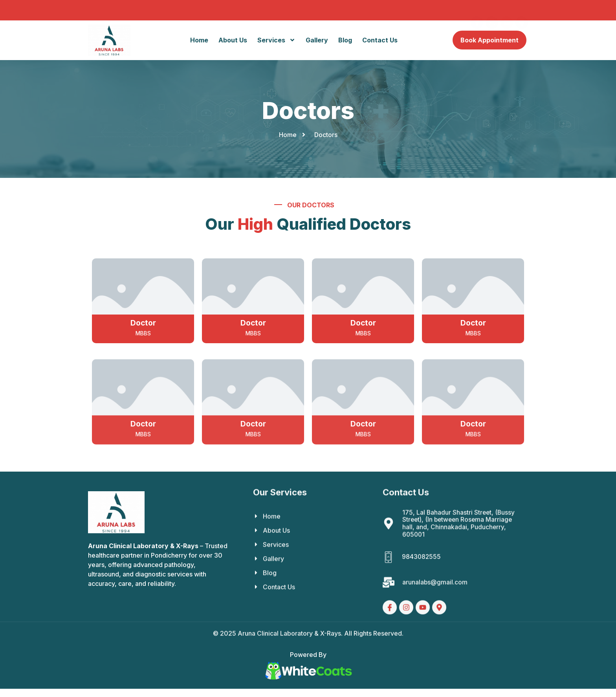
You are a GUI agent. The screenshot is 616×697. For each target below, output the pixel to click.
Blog (345, 40)
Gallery (317, 40)
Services (276, 40)
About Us (233, 40)
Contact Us (380, 40)
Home (199, 40)
